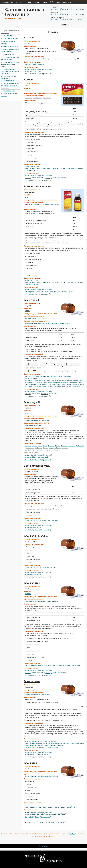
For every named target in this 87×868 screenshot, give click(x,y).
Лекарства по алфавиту (38, 2)
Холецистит (37, 386)
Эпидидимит (76, 386)
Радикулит (35, 450)
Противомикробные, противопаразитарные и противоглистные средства (48, 323)
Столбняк (41, 64)
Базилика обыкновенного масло (35, 601)
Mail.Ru (38, 74)
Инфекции (62, 380)
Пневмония (56, 168)
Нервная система (9, 54)
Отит (45, 382)
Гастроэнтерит (39, 380)
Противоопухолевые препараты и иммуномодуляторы (9, 79)
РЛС (27, 74)
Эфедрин (55, 601)
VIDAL (32, 74)
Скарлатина (52, 384)
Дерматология (8, 36)
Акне (32, 376)
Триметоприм (42, 318)
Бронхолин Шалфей (36, 536)
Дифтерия (28, 64)
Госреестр (29, 71)
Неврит (51, 448)
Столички (48, 69)
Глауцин (49, 601)
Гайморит (51, 446)
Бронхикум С (32, 402)
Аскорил (29, 80)
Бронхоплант (32, 681)
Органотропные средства (33, 425)
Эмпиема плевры (60, 386)
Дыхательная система (10, 39)
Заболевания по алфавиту (61, 2)
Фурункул (76, 384)
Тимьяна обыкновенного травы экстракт (37, 420)
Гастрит (31, 380)
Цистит (44, 386)
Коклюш (35, 64)
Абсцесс (27, 376)
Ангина (37, 376)
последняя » (61, 822)
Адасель (29, 38)
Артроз (40, 446)
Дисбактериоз (75, 743)
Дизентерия (54, 380)
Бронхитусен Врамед (37, 466)
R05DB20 (28, 594)
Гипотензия (71, 446)
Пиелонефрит (58, 382)
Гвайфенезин (37, 98)
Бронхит (32, 168)
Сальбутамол (47, 98)
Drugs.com (46, 74)
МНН (34, 177)
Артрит (35, 446)
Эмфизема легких (32, 170)
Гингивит (64, 446)
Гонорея (47, 380)
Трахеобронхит (71, 168)
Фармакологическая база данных (24, 12)
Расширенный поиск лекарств (13, 2)
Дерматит (66, 743)
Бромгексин (28, 98)
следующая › (51, 822)
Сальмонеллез (31, 384)
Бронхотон (30, 763)
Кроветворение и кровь (11, 46)
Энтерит (69, 386)
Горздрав (40, 69)
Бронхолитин (32, 583)
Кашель (51, 807)
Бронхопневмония (53, 376)
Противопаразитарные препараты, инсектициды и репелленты (10, 86)
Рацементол (46, 204)
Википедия (37, 71)
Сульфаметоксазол (31, 318)
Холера (30, 386)
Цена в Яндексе (30, 69)
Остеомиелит (38, 382)
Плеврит (66, 382)
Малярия (30, 382)
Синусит (45, 384)
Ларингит (76, 380)
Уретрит (70, 384)
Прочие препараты (9, 91)
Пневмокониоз (46, 168)
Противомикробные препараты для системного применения (10, 71)
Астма (27, 166)
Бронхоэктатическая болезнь (40, 666)
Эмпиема (50, 386)
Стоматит (49, 450)
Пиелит (50, 382)
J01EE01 (28, 311)
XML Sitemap (43, 846)
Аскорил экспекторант (37, 186)
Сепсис (39, 384)
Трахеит (63, 168)
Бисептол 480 (32, 300)
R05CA (27, 413)
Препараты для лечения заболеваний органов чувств (10, 64)
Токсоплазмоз (62, 384)
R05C (26, 90)
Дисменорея (30, 448)
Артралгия (28, 446)
